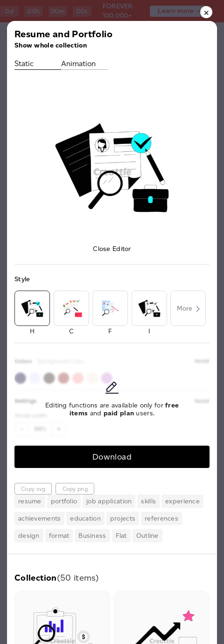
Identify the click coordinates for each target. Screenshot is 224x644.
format (59, 536)
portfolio (64, 501)
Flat (121, 536)
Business (92, 536)
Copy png (75, 489)
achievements (39, 519)
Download (112, 457)
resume (30, 501)
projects (123, 519)
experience (182, 501)
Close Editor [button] (112, 249)
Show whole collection (51, 45)
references (161, 519)
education (85, 519)
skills (148, 501)
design (29, 536)
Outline (147, 536)
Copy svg (33, 489)
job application (109, 501)
